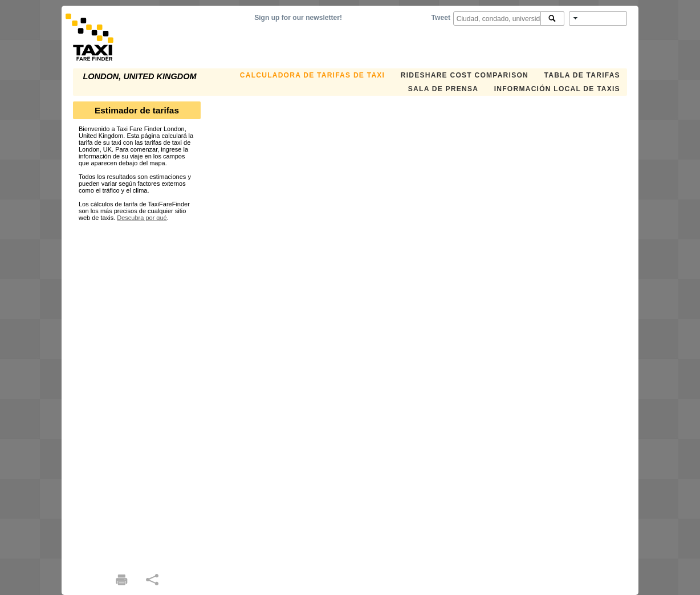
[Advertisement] (137, 392)
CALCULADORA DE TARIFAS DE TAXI (312, 75)
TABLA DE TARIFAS (582, 75)
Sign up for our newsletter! (298, 18)
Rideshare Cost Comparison (465, 75)
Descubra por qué (142, 218)
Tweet (441, 18)
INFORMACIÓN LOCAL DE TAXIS (557, 89)
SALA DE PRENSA (443, 89)
